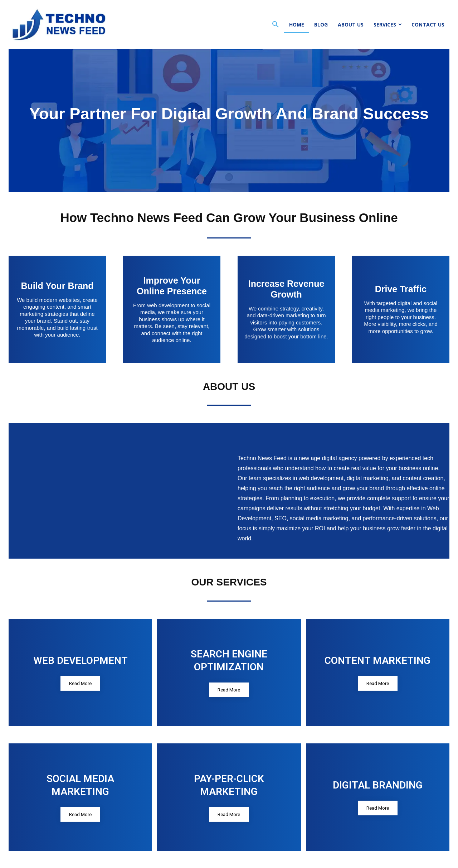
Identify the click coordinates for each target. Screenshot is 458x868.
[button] (276, 25)
